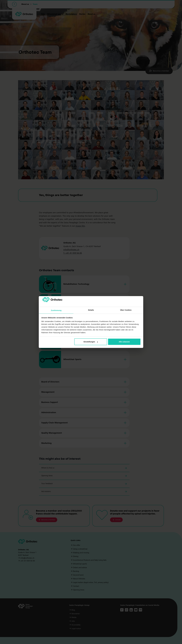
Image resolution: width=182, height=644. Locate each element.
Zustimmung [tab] (56, 310)
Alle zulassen (124, 342)
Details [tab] (91, 310)
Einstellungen (91, 342)
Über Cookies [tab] (126, 310)
